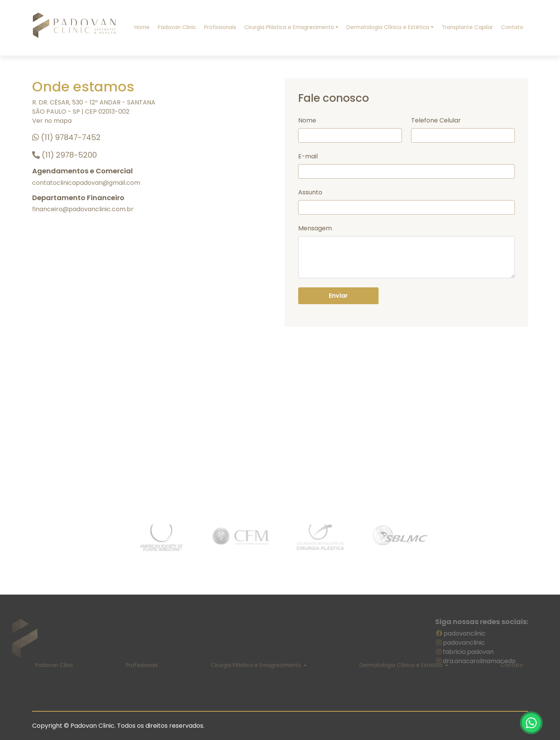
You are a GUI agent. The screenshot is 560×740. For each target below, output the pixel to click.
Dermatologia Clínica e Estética (388, 27)
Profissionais (220, 27)
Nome (307, 120)
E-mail (308, 156)
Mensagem (315, 228)
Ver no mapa (52, 121)
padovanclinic (466, 633)
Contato (512, 27)
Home (142, 27)
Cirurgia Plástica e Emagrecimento (289, 27)
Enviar (338, 296)
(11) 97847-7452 (66, 137)
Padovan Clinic (177, 27)
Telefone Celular (436, 120)
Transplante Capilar (467, 27)
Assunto (310, 192)
